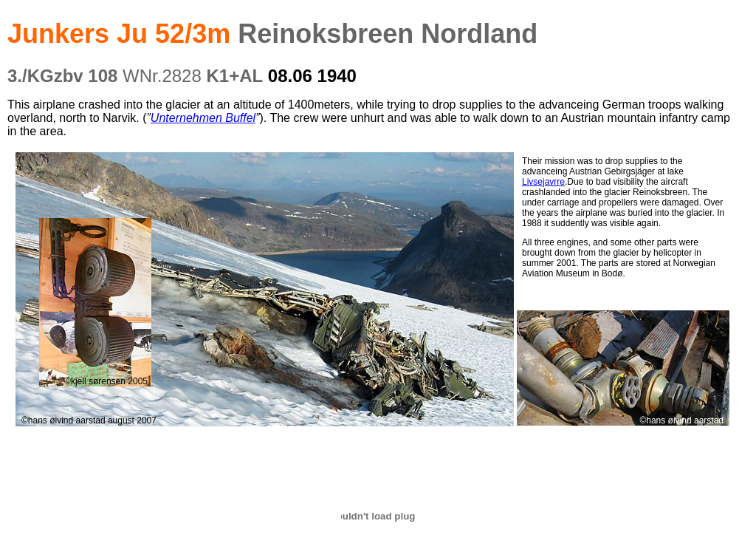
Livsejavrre (543, 182)
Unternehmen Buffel (203, 118)
